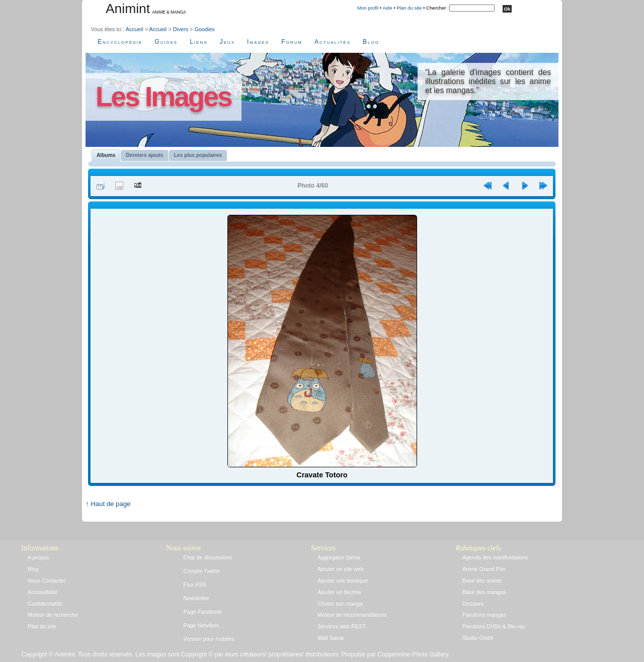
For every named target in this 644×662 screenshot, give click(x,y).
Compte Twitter (202, 571)
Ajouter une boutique (343, 581)
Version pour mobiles (209, 639)
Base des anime (482, 581)
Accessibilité (43, 592)
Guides (166, 42)
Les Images (164, 97)
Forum (292, 42)
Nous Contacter (47, 581)
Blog (371, 42)
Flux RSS (195, 585)
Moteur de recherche (53, 615)
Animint (128, 9)
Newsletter (196, 598)
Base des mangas (484, 592)
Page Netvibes (201, 625)
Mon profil (368, 8)
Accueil (135, 29)
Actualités (333, 42)
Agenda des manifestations (495, 557)
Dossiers (473, 604)
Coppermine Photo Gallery (413, 654)
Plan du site (409, 8)
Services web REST (342, 626)
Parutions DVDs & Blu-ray (494, 626)
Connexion (127, 495)
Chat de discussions (208, 557)
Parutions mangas (484, 615)
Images (258, 42)
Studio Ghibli (478, 638)
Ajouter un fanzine (339, 592)
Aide (387, 8)
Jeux (227, 42)
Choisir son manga (340, 604)
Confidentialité (45, 604)
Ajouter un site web (341, 569)
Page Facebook (203, 612)
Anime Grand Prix (484, 569)
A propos (38, 557)
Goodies (204, 29)
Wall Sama (331, 638)
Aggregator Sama (339, 557)
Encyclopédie (120, 42)
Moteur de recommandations (352, 615)
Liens (198, 42)
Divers (180, 29)
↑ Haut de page (108, 504)
